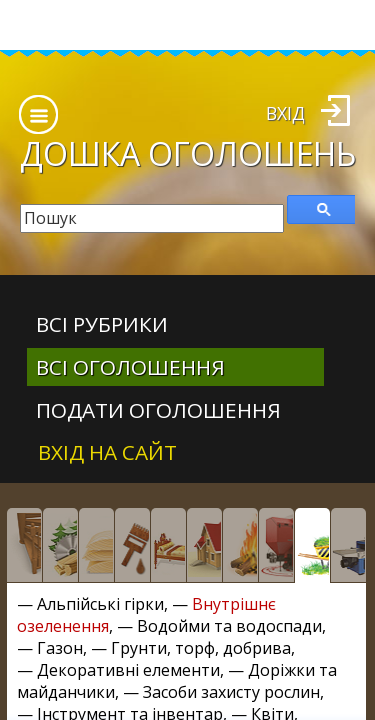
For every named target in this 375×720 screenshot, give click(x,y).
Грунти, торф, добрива (201, 648)
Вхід (285, 113)
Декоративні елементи (128, 670)
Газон (60, 648)
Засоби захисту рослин (231, 692)
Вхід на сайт (107, 452)
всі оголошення (130, 367)
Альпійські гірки (100, 604)
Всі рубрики (102, 324)
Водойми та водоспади (229, 626)
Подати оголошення (158, 410)
